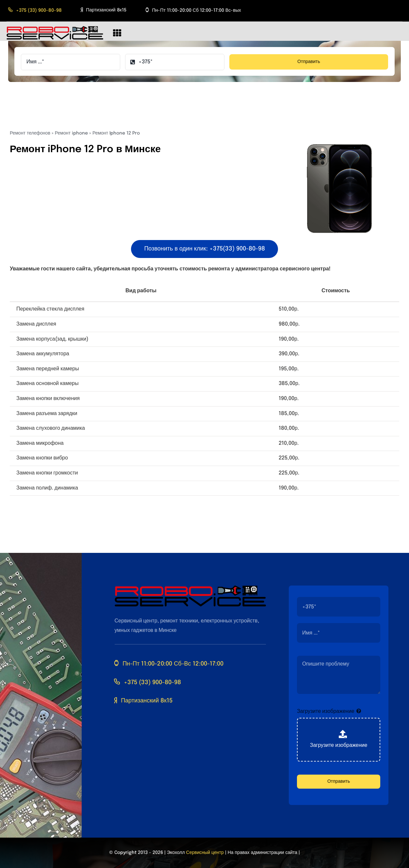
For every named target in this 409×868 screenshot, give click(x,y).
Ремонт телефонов (30, 133)
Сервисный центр (205, 853)
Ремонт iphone (71, 133)
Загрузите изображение (326, 711)
